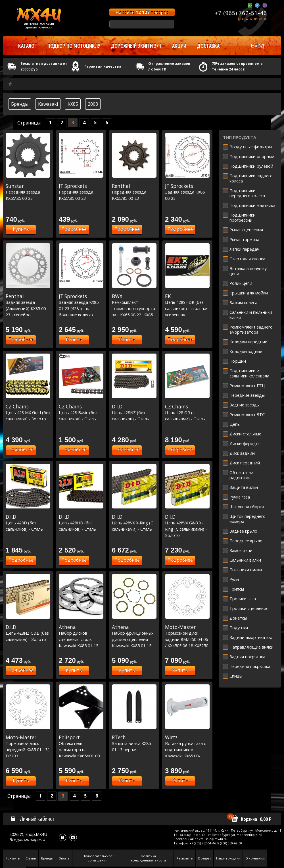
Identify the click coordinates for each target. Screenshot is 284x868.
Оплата (64, 858)
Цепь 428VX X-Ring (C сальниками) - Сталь (134, 523)
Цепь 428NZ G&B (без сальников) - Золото (28, 633)
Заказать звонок (251, 19)
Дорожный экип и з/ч (136, 46)
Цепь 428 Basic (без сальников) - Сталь (81, 413)
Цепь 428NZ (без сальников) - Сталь (134, 413)
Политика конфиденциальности (148, 858)
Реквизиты (185, 858)
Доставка (208, 46)
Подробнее (74, 229)
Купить (21, 229)
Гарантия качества (103, 66)
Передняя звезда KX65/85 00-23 (134, 192)
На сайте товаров (142, 12)
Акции (179, 46)
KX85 (73, 104)
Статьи (31, 858)
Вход (257, 45)
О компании (255, 858)
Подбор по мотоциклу (74, 46)
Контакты (13, 858)
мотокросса (34, 840)
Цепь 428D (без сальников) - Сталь (28, 523)
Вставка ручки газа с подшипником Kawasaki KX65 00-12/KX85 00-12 (187, 749)
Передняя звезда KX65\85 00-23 (28, 192)
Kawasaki (48, 104)
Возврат (205, 858)
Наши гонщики (228, 858)
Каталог (27, 46)
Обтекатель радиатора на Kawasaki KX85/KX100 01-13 (81, 749)
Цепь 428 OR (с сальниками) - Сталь (187, 413)
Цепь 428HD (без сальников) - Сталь (81, 523)
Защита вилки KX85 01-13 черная (134, 743)
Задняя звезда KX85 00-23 (187, 192)
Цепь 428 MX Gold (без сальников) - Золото (28, 413)
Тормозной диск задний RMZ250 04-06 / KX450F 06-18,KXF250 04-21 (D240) (187, 639)
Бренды (20, 104)
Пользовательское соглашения (98, 858)
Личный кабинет (33, 819)
